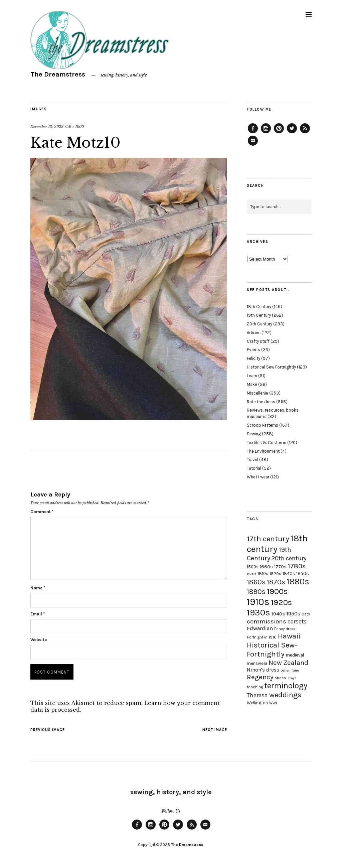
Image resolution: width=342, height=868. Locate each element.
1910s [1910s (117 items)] (258, 602)
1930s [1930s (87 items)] (259, 613)
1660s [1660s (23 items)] (266, 567)
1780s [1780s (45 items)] (297, 566)
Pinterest (279, 133)
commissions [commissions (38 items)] (267, 621)
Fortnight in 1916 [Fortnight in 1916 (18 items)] (262, 637)
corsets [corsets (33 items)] (297, 621)
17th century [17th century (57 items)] (268, 539)
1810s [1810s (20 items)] (263, 573)
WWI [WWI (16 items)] (273, 703)
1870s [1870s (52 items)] (276, 582)
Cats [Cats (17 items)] (306, 614)
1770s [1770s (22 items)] (280, 567)
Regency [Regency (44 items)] (260, 677)
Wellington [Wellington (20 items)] (257, 703)
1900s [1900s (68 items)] (277, 591)
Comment (42, 512)
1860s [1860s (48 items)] (256, 582)
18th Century (259, 307)
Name (38, 588)
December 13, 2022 (47, 127)
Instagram (266, 133)
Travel (252, 460)
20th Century (260, 324)
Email (38, 614)
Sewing (254, 434)
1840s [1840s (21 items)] (289, 573)
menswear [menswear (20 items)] (257, 663)
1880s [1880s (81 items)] (298, 582)
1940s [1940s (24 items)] (278, 614)
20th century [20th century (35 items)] (289, 558)
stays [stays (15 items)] (292, 678)
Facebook (253, 133)
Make (252, 384)
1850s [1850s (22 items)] (303, 573)
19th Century (259, 315)
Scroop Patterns (263, 425)
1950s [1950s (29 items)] (293, 614)
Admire (254, 333)
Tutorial (254, 468)
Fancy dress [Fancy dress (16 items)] (285, 629)
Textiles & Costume (267, 443)
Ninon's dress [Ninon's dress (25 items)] (263, 670)
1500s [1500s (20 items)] (253, 567)
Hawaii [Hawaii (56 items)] (289, 636)
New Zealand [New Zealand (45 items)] (288, 663)
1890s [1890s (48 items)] (256, 592)
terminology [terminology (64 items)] (286, 686)
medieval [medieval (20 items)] (295, 655)
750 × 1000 (74, 127)
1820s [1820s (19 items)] (275, 573)
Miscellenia (258, 393)
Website (39, 640)
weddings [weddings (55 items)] (285, 695)
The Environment (263, 451)
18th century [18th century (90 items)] (277, 544)
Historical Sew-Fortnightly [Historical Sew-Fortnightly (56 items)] (272, 649)
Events (253, 350)
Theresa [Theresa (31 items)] (257, 695)
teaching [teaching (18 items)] (255, 687)
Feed (305, 133)
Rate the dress (261, 402)
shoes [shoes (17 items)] (280, 678)
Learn (252, 376)
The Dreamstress (58, 74)
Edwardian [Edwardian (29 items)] (260, 628)
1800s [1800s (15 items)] (251, 574)
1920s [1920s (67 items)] (281, 602)
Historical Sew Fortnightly (271, 367)
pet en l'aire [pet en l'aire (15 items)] (290, 670)
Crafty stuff (258, 341)
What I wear (258, 477)
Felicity (253, 358)
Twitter (292, 133)
